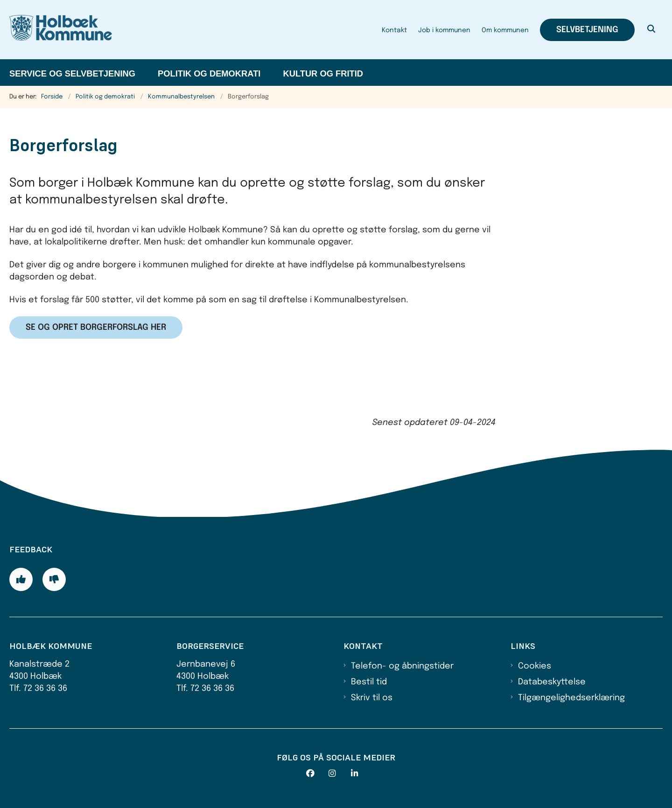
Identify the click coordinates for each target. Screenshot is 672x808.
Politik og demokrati (209, 73)
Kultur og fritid (323, 73)
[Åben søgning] (651, 30)
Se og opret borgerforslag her (96, 327)
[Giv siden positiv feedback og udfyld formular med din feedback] (21, 579)
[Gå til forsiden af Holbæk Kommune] (61, 30)
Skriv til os (372, 698)
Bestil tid (369, 682)
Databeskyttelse (552, 682)
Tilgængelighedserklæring (571, 698)
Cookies (535, 666)
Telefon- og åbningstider (402, 666)
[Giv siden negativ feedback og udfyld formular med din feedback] (54, 579)
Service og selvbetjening (72, 73)
